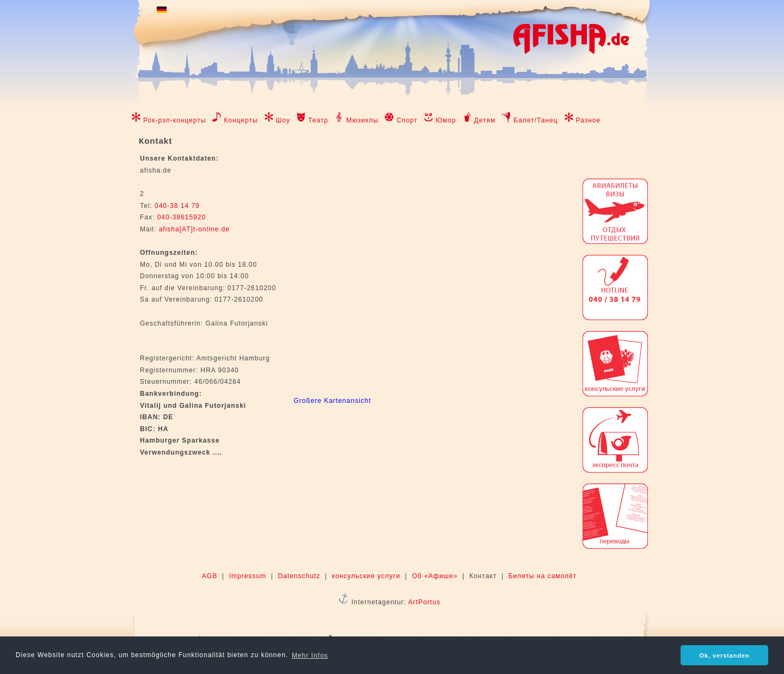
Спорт (407, 120)
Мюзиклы (362, 120)
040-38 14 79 (177, 206)
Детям (485, 120)
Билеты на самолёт (543, 576)
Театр (318, 120)
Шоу (283, 120)
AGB (210, 576)
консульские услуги (366, 576)
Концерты (241, 120)
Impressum (248, 576)
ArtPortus (424, 602)
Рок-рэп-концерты (174, 120)
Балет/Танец (535, 120)
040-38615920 (180, 217)
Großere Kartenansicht (332, 401)
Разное (589, 120)
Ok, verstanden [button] (725, 655)
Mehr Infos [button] (310, 655)
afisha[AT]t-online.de (194, 229)
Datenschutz (299, 576)
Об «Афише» (435, 576)
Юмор (446, 120)
